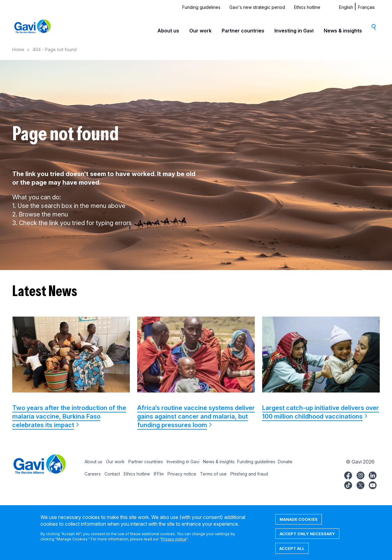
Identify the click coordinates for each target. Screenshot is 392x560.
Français (366, 7)
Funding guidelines (201, 7)
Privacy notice (182, 474)
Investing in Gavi (294, 31)
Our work (200, 31)
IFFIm (159, 474)
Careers (93, 474)
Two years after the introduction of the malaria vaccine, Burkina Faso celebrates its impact (69, 416)
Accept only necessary (307, 538)
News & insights (343, 31)
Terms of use (213, 474)
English (346, 7)
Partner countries (243, 31)
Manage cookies (299, 524)
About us (168, 31)
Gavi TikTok (348, 484)
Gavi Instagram (360, 475)
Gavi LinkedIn (373, 475)
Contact (112, 474)
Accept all (292, 553)
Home (18, 49)
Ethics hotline (307, 7)
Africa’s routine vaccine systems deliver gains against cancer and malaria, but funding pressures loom (196, 416)
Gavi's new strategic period (257, 7)
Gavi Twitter (360, 484)
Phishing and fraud (249, 474)
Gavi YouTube (373, 484)
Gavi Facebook (348, 475)
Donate (285, 462)
